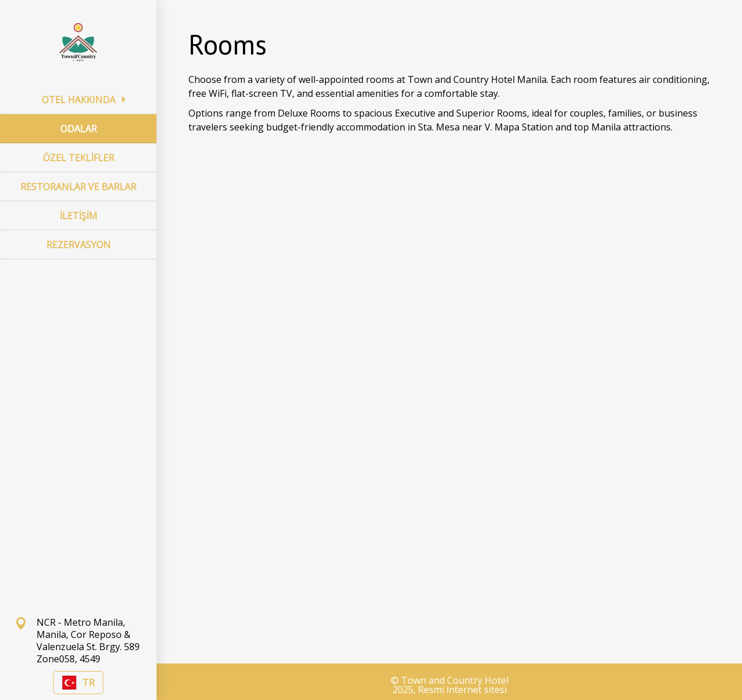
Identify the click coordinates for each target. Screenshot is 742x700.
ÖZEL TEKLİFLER (79, 158)
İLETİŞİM (79, 216)
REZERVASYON (79, 245)
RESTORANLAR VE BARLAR (78, 187)
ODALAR (79, 129)
